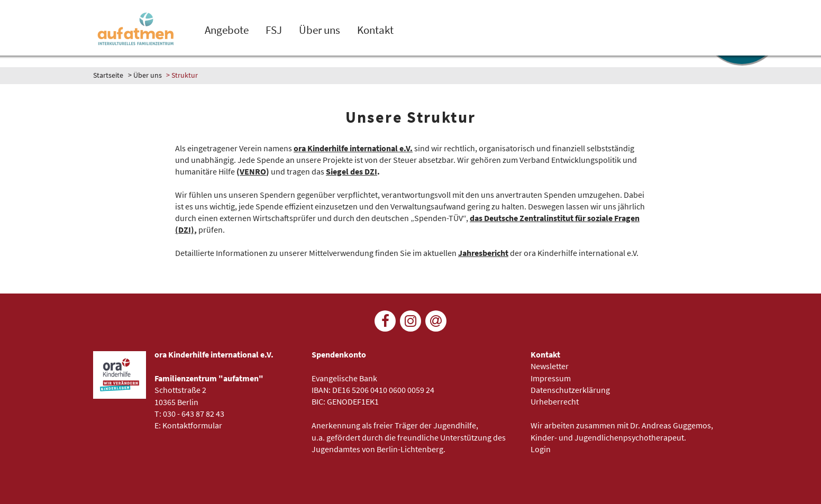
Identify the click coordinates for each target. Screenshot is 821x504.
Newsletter (550, 366)
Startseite (108, 75)
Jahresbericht (483, 253)
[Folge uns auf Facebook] (385, 321)
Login (541, 449)
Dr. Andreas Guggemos (671, 425)
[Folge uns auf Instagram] (410, 321)
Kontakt (375, 30)
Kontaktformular (192, 425)
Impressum (551, 378)
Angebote (227, 30)
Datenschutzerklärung (570, 390)
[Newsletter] (436, 321)
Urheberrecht (555, 401)
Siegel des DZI (352, 171)
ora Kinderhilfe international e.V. (353, 148)
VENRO (253, 171)
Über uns (320, 30)
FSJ (274, 30)
